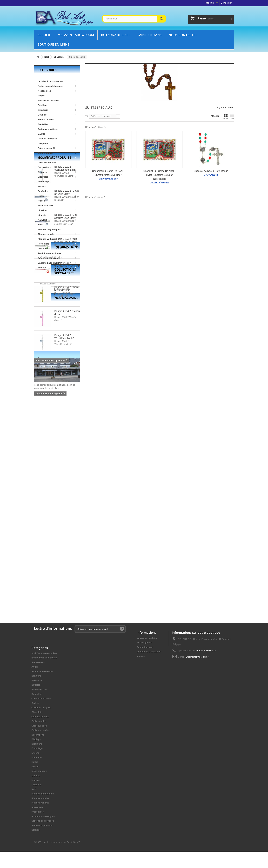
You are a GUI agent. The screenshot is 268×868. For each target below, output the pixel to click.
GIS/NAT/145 (211, 175)
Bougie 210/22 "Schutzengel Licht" (65, 291)
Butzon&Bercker (116, 35)
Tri (87, 116)
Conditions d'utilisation (51, 505)
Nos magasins (47, 510)
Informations (50, 496)
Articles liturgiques (49, 543)
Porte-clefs (57, 244)
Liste (232, 116)
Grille (226, 116)
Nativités (57, 220)
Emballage (57, 182)
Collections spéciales (57, 523)
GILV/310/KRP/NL (160, 183)
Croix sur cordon (57, 163)
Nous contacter (183, 35)
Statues (57, 268)
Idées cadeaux (57, 206)
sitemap (141, 656)
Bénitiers (57, 105)
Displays (57, 172)
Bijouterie (57, 110)
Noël (57, 225)
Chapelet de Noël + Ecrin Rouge (211, 171)
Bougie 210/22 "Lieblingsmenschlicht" (67, 387)
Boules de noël (57, 120)
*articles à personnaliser (57, 81)
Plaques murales (57, 234)
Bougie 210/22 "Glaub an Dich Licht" (67, 315)
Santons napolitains (57, 263)
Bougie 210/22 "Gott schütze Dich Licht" (66, 339)
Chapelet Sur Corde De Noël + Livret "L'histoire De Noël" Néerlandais (160, 175)
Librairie (57, 210)
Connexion (227, 3)
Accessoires (57, 91)
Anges (57, 96)
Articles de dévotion (57, 100)
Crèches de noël (57, 148)
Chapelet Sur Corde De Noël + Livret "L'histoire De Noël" (108, 173)
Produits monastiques (57, 253)
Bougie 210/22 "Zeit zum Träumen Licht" (66, 363)
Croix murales (57, 153)
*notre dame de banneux (57, 86)
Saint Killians (149, 35)
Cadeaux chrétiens (57, 129)
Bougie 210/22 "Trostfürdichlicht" (64, 459)
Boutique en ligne (53, 44)
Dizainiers (57, 177)
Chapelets (57, 143)
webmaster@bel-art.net (198, 657)
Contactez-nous (145, 647)
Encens (57, 186)
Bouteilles (57, 124)
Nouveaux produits (54, 280)
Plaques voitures (57, 239)
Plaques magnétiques (57, 229)
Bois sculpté (46, 537)
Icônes (57, 201)
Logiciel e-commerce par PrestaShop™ (61, 859)
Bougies (57, 115)
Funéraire (57, 191)
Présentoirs (57, 249)
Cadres (57, 134)
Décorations (57, 167)
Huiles (57, 196)
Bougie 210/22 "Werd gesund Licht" (66, 411)
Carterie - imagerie (57, 139)
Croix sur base (57, 158)
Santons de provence (57, 258)
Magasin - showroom (76, 35)
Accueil (44, 35)
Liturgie (57, 215)
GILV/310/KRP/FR (108, 179)
